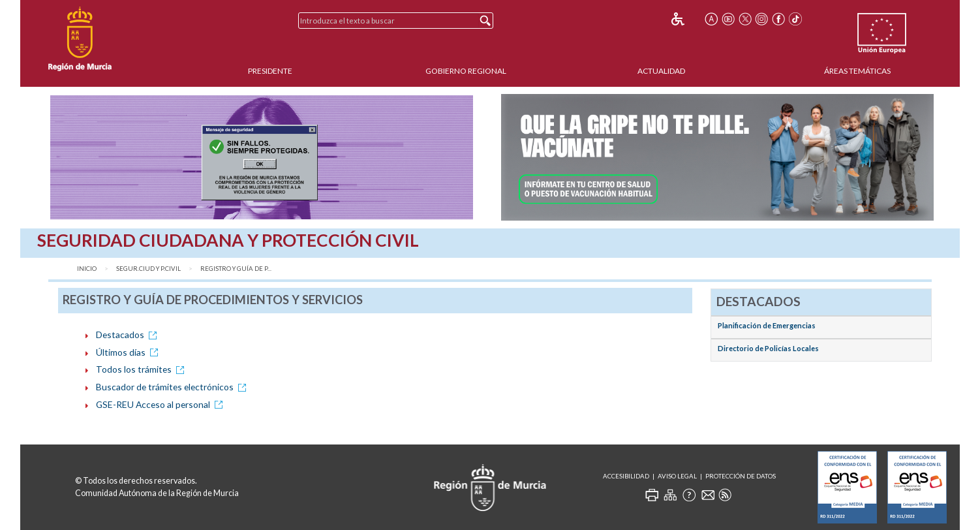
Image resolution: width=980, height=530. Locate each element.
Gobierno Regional (466, 71)
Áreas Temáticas (857, 71)
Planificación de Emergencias (767, 325)
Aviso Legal (677, 476)
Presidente (270, 71)
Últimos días (129, 352)
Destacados (129, 335)
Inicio (87, 269)
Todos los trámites (142, 369)
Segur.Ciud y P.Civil (148, 269)
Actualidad (661, 71)
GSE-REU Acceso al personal (161, 404)
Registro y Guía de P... (236, 269)
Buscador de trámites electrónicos (173, 387)
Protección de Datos (741, 476)
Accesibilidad (626, 476)
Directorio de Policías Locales (768, 348)
